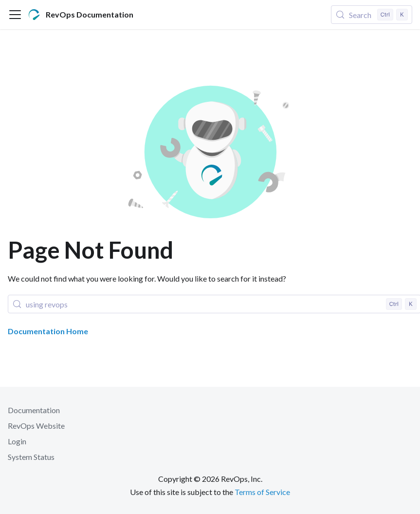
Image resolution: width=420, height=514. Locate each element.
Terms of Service (262, 492)
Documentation (34, 410)
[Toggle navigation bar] (15, 15)
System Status (31, 457)
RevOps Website (36, 426)
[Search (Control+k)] (372, 15)
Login (17, 441)
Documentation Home (48, 331)
